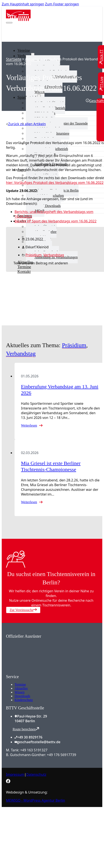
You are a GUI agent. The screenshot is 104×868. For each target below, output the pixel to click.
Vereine (24, 50)
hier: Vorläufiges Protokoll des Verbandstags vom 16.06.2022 (55, 183)
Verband (24, 56)
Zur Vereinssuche (23, 610)
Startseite (14, 59)
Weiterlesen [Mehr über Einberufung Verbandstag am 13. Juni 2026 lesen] (29, 425)
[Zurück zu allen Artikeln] (26, 124)
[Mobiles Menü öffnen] (9, 23)
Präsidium (34, 255)
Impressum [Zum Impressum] (15, 774)
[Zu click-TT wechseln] (101, 57)
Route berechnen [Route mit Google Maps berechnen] (26, 729)
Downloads (22, 696)
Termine (20, 684)
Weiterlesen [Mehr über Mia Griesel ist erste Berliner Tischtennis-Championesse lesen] (29, 502)
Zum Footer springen (62, 4)
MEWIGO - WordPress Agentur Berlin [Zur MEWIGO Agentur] (36, 800)
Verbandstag (54, 255)
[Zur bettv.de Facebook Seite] (8, 782)
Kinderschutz (24, 700)
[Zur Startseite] (18, 20)
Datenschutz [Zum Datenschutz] (36, 774)
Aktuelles (32, 59)
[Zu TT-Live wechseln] (101, 84)
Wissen (19, 692)
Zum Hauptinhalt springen (23, 4)
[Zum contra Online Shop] (38, 672)
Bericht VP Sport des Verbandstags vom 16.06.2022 (56, 221)
